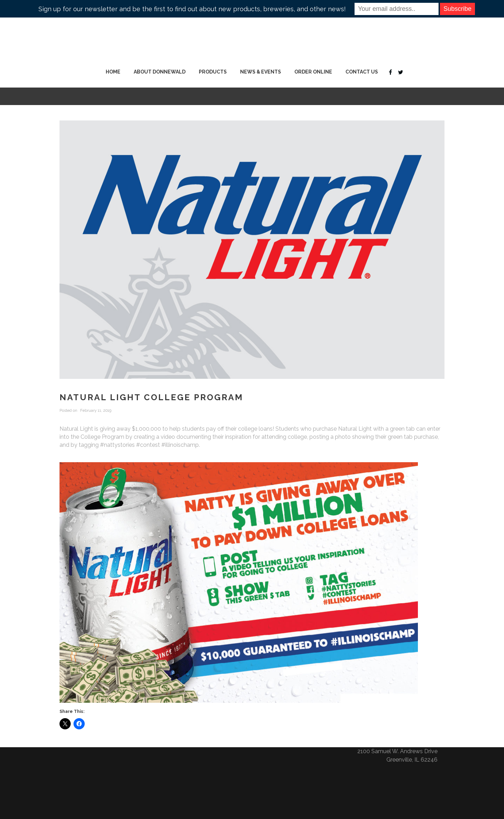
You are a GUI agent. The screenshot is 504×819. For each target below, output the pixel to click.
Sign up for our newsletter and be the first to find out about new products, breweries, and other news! (192, 9)
